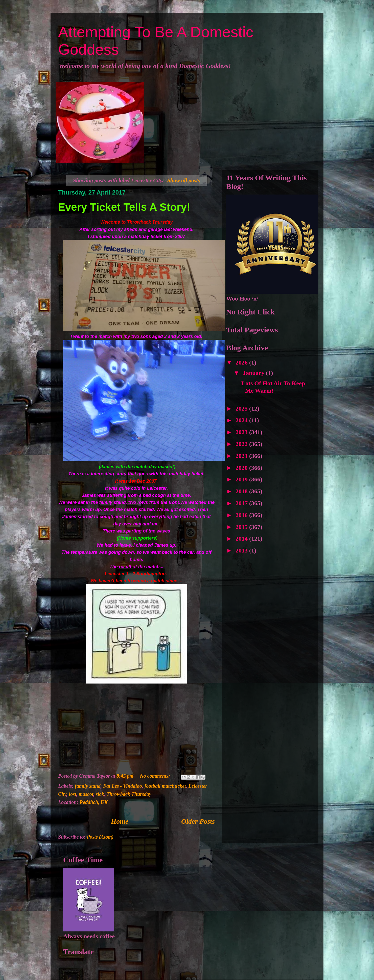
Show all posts (184, 180)
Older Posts (198, 821)
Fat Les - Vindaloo (123, 786)
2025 (242, 409)
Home (120, 821)
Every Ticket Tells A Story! (124, 207)
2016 (242, 515)
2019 (242, 479)
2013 (242, 550)
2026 (242, 363)
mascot (86, 794)
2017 (242, 503)
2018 (242, 491)
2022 (242, 444)
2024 (242, 420)
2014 (242, 539)
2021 (242, 456)
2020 (242, 468)
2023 (242, 432)
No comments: (155, 776)
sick (100, 794)
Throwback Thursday (129, 794)
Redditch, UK (94, 802)
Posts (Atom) (100, 837)
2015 (242, 527)
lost (73, 794)
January (254, 373)
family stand (88, 786)
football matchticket (165, 786)
